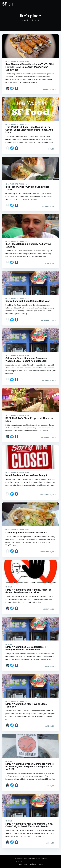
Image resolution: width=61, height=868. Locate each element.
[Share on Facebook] (16, 88)
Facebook (32, 864)
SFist (15, 858)
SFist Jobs (28, 858)
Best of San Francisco (40, 858)
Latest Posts (22, 864)
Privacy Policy (18, 861)
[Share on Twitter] (12, 88)
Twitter (41, 864)
